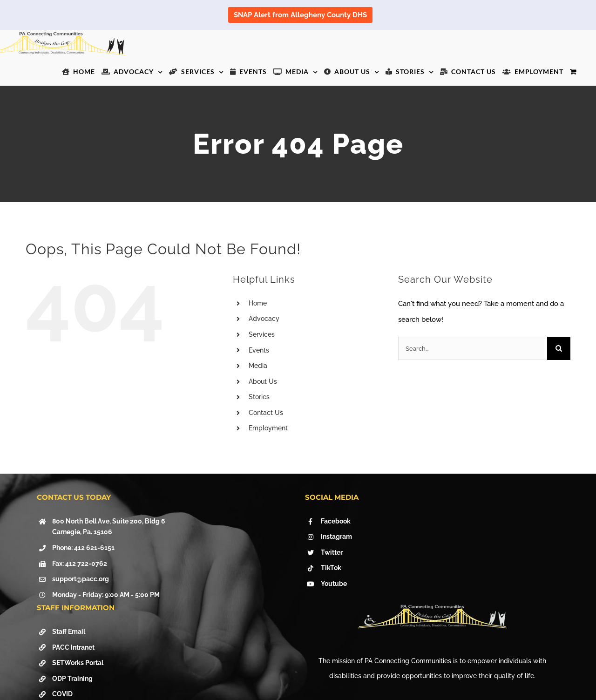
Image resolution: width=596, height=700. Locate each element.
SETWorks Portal (78, 663)
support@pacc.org (81, 579)
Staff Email (69, 632)
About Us (263, 381)
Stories (259, 397)
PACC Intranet (73, 647)
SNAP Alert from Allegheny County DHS (300, 15)
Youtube (334, 584)
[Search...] (473, 348)
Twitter (332, 552)
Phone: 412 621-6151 (83, 548)
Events (259, 350)
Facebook (336, 521)
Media (258, 366)
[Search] (559, 348)
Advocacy (264, 319)
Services (262, 334)
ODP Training (72, 679)
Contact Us (266, 413)
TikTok (331, 568)
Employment (268, 428)
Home (258, 303)
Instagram (336, 537)
